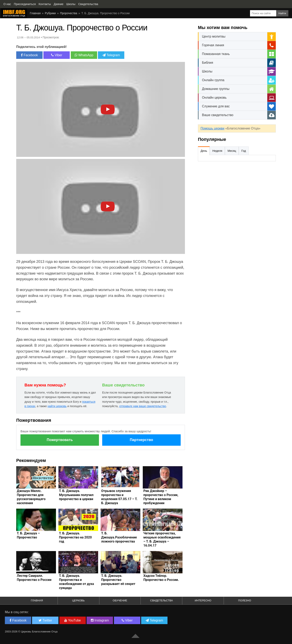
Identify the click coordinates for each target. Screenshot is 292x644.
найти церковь (57, 406)
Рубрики (50, 13)
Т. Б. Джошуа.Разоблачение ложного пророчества (119, 537)
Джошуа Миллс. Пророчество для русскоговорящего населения (31, 497)
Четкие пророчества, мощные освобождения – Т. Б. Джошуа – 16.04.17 (162, 539)
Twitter (45, 620)
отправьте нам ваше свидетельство (143, 406)
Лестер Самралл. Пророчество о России (34, 578)
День (204, 151)
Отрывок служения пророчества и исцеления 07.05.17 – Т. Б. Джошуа (119, 497)
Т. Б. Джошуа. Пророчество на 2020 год (75, 537)
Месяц (232, 151)
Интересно (203, 600)
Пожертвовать (60, 440)
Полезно (245, 600)
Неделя (217, 151)
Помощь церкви (212, 128)
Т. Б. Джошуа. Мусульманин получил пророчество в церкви (76, 495)
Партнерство (141, 440)
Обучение (120, 600)
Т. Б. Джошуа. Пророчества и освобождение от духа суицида (76, 582)
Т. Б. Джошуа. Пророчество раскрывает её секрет (118, 580)
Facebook (29, 55)
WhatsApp (84, 55)
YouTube (72, 620)
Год (244, 151)
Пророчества (69, 13)
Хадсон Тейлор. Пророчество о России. (161, 578)
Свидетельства (161, 600)
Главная (35, 13)
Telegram (111, 55)
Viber (57, 55)
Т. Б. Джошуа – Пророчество (28, 535)
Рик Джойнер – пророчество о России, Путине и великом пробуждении (161, 497)
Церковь (78, 600)
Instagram (100, 620)
